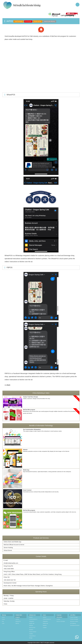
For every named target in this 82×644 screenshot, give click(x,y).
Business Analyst (74, 621)
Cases (3, 619)
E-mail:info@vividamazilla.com (11, 562)
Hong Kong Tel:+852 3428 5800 (9, 567)
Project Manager (74, 617)
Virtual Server (8, 550)
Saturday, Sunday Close (9, 603)
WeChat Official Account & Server (14, 545)
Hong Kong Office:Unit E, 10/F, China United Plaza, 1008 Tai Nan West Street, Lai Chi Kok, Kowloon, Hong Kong (33, 573)
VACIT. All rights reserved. (47, 643)
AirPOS (17, 619)
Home (3, 617)
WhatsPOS (18, 621)
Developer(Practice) (75, 625)
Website (31, 625)
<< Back (7, 385)
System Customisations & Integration (33, 619)
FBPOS (17, 623)
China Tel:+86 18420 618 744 (10, 579)
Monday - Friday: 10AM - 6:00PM (9, 597)
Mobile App (32, 623)
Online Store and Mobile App (12, 542)
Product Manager (74, 619)
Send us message (61, 621)
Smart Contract (33, 632)
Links (3, 623)
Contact (58, 619)
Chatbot (31, 634)
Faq (3, 621)
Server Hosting (8, 547)
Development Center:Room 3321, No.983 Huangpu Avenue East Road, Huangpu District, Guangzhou (28, 584)
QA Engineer (73, 623)
